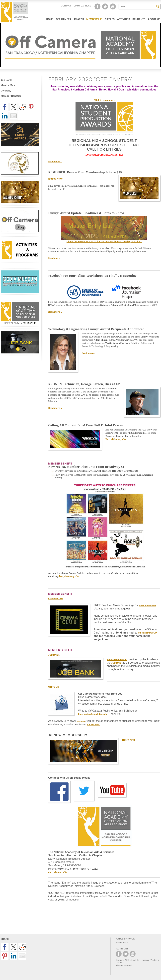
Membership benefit (117, 660)
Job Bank (6, 80)
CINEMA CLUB (56, 598)
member (81, 721)
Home (50, 19)
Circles (110, 19)
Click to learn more (104, 100)
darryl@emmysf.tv (69, 576)
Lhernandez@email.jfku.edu (92, 714)
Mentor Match (9, 85)
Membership (94, 19)
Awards (79, 19)
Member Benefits (11, 96)
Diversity (6, 91)
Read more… (55, 162)
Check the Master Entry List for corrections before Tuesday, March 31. (104, 241)
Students (139, 19)
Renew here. (93, 724)
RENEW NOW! (56, 179)
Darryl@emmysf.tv (116, 439)
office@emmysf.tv (148, 633)
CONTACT (66, 6)
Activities (123, 19)
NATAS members (147, 605)
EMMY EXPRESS (82, 6)
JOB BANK (117, 663)
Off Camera (64, 19)
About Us (154, 19)
